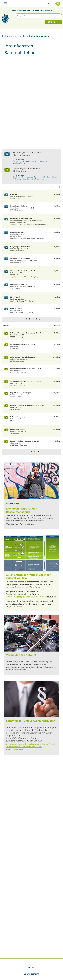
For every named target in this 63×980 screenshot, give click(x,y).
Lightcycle (7, 36)
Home (31, 967)
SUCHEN (52, 22)
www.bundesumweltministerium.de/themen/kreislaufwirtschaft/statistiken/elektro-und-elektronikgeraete (31, 747)
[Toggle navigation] (5, 3)
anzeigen (20, 159)
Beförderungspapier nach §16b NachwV (25, 597)
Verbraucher (20, 36)
